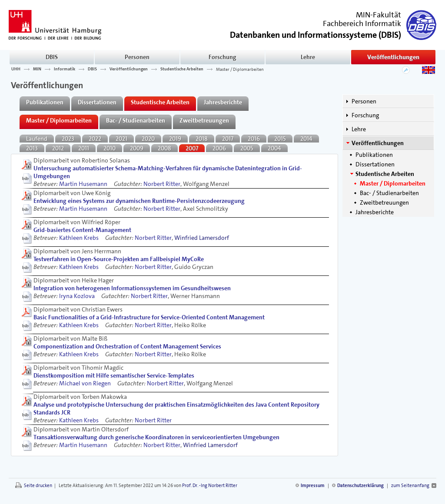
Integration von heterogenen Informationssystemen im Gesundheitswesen (132, 288)
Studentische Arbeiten (182, 69)
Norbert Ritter (162, 184)
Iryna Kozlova (77, 296)
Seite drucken (38, 486)
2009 (137, 148)
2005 (247, 148)
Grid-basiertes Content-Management (82, 230)
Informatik (65, 69)
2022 (95, 139)
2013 (32, 148)
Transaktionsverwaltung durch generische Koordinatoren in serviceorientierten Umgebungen (156, 437)
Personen (137, 57)
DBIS (52, 57)
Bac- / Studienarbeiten (389, 193)
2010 (110, 148)
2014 (306, 139)
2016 (254, 139)
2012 (58, 148)
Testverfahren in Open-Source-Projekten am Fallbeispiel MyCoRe (119, 259)
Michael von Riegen (85, 383)
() (315, 34)
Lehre (308, 57)
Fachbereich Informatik (362, 23)
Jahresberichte (375, 212)
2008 (164, 148)
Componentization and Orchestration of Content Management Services (127, 346)
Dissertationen (375, 164)
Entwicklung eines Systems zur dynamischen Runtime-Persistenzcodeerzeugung (139, 201)
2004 (274, 148)
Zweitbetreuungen (384, 202)
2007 (192, 148)
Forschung (222, 57)
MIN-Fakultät (379, 15)
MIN (37, 69)
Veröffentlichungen (393, 57)
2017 (228, 139)
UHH (16, 69)
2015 (280, 139)
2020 (148, 139)
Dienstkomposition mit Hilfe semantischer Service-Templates (114, 375)
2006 (219, 148)
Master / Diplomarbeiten (240, 69)
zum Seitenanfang (410, 486)
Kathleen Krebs (79, 238)
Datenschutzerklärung (360, 486)
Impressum (313, 486)
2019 (175, 139)
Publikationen (374, 155)
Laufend (37, 139)
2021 (121, 139)
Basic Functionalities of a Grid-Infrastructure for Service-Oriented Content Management (149, 317)
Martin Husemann (83, 184)
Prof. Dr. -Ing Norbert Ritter (210, 486)
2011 (84, 148)
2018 (202, 139)
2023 (68, 139)
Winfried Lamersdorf (202, 238)
